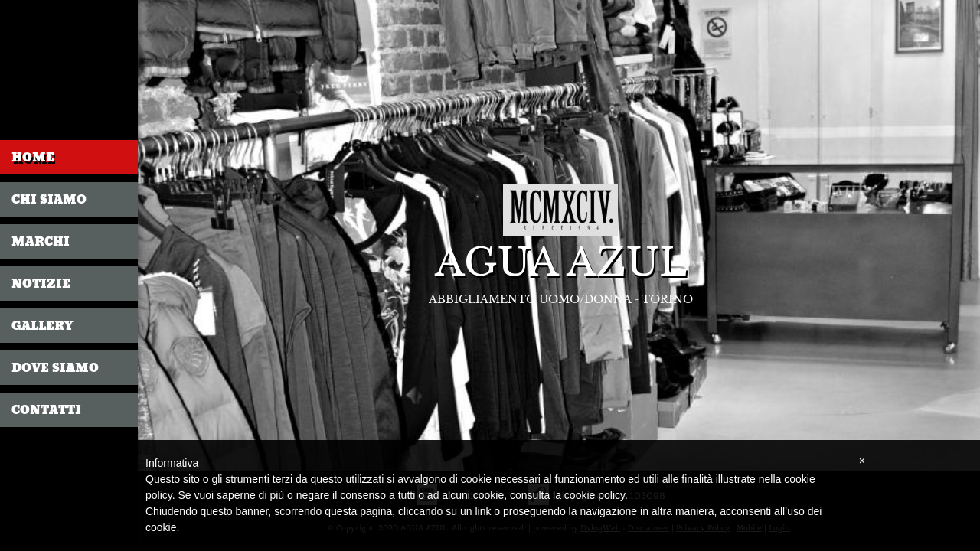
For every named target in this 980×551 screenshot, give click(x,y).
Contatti (46, 410)
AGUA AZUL (561, 262)
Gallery (42, 326)
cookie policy (595, 495)
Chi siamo (49, 199)
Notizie (41, 284)
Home (33, 157)
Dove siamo (55, 368)
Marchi (41, 241)
